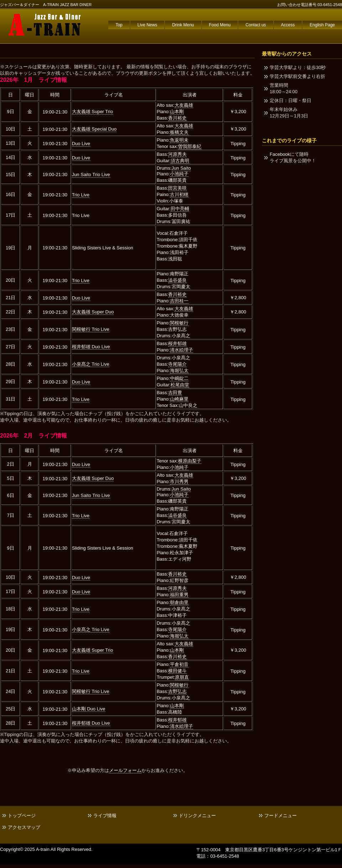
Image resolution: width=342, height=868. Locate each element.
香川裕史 (177, 118)
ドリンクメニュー (197, 816)
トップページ (22, 816)
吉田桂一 (179, 301)
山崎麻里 (179, 399)
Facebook (280, 154)
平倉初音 (179, 664)
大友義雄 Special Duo (94, 129)
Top (119, 25)
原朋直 (182, 677)
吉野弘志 (177, 691)
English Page (322, 25)
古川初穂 (179, 194)
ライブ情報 (105, 816)
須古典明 (180, 161)
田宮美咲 (177, 188)
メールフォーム (125, 770)
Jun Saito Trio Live (91, 174)
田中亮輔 (180, 209)
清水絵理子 (182, 350)
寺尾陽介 (177, 364)
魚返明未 (179, 140)
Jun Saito (181, 168)
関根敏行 (179, 323)
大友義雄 (184, 105)
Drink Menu (183, 25)
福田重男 (179, 595)
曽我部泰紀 (190, 146)
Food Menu (220, 25)
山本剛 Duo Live (89, 709)
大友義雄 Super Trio (93, 112)
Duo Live (81, 144)
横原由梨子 (190, 461)
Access (288, 25)
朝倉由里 (179, 602)
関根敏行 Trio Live (91, 329)
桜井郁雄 (177, 343)
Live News (147, 25)
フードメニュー (281, 816)
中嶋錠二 (179, 378)
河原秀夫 (177, 154)
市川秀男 (179, 481)
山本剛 (177, 112)
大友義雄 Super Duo (93, 312)
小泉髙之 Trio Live (91, 364)
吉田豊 (175, 393)
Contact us (256, 25)
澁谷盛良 (177, 280)
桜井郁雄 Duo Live (91, 347)
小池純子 (179, 174)
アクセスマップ (24, 827)
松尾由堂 (180, 385)
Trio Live (81, 195)
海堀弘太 (179, 371)
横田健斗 (177, 671)
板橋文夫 (179, 132)
